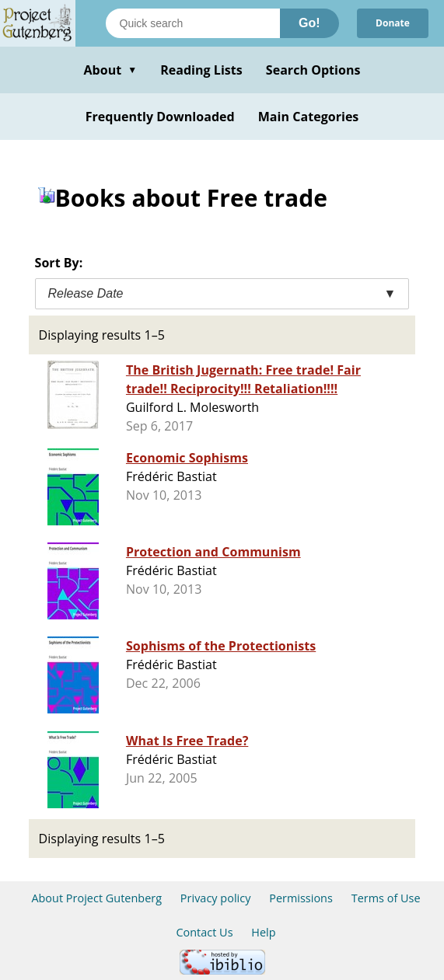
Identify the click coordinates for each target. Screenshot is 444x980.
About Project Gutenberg (96, 898)
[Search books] (193, 23)
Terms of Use (386, 898)
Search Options (313, 70)
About (110, 70)
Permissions (301, 898)
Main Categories (309, 117)
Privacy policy (216, 898)
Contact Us (204, 932)
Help (263, 932)
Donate (393, 23)
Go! (309, 23)
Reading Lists (201, 70)
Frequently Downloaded (160, 117)
